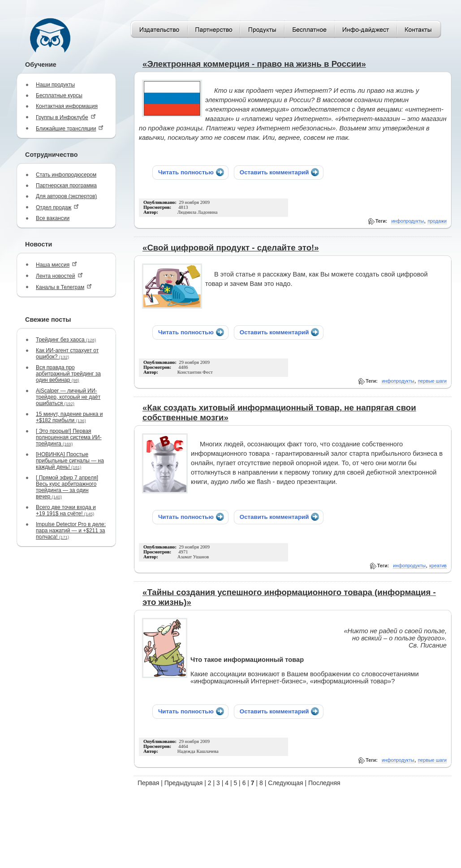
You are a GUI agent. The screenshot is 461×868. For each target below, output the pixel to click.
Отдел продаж (57, 207)
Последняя (324, 783)
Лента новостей (59, 276)
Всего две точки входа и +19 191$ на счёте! (66, 510)
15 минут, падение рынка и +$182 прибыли (69, 417)
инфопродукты (407, 221)
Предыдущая (184, 783)
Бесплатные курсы (59, 95)
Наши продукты (55, 85)
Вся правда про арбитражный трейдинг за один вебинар (68, 374)
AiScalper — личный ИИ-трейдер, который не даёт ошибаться (68, 397)
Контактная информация (67, 106)
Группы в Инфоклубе (66, 117)
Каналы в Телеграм (64, 287)
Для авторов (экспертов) (66, 196)
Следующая (285, 783)
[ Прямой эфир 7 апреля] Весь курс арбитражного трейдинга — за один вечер (67, 487)
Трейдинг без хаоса (66, 340)
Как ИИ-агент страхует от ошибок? (67, 354)
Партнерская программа (66, 186)
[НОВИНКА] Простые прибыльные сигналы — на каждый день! (70, 461)
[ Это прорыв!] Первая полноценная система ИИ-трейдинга (69, 437)
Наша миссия (56, 265)
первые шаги (432, 381)
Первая (148, 783)
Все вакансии (53, 218)
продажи (437, 221)
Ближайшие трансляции (70, 128)
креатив (438, 566)
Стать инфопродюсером (66, 175)
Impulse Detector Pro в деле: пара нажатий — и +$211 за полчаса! (71, 531)
